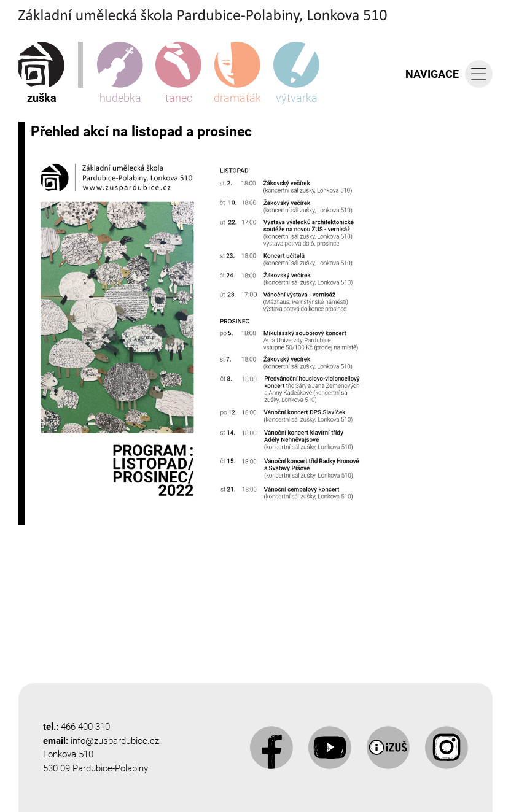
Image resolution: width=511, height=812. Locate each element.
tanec (178, 73)
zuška (41, 73)
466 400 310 (85, 727)
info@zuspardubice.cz (115, 741)
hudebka (120, 73)
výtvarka (296, 73)
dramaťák (237, 73)
